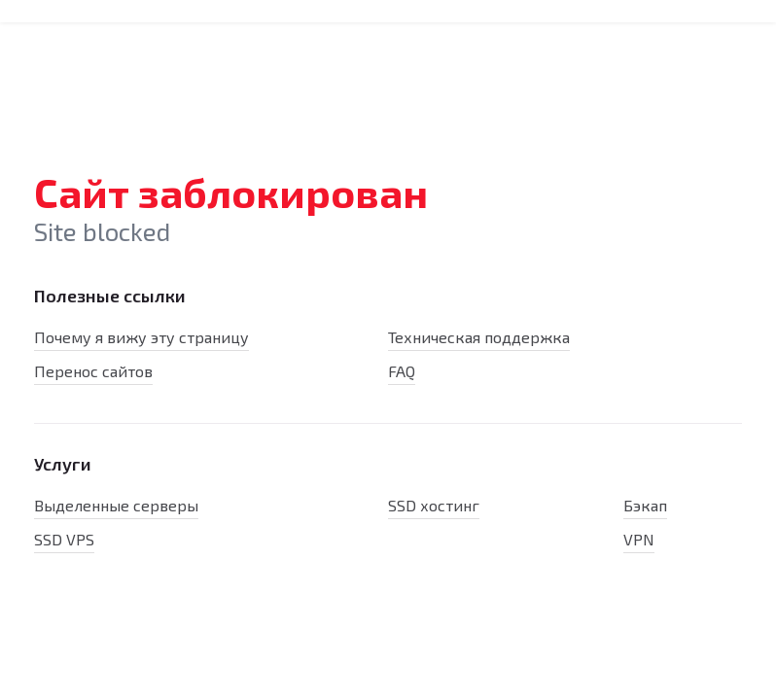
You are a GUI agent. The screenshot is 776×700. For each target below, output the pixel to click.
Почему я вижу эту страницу (141, 337)
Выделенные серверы (116, 505)
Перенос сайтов (93, 371)
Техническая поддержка (479, 337)
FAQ (402, 371)
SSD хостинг (434, 505)
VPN (639, 539)
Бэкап (645, 505)
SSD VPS (64, 539)
